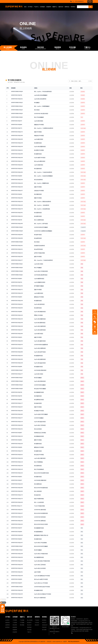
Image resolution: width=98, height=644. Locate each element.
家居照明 (15, 627)
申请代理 (44, 627)
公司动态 (37, 623)
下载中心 (29, 632)
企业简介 (8, 620)
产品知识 (37, 620)
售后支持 (29, 625)
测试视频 (22, 625)
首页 (25, 7)
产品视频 (22, 620)
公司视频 (22, 623)
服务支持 (61, 7)
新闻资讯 (37, 617)
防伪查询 (29, 623)
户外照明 (15, 620)
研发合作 (44, 623)
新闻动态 (67, 7)
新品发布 (37, 625)
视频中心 (55, 7)
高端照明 (49, 7)
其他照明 (15, 632)
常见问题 (29, 630)
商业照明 (15, 625)
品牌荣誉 (8, 625)
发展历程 (8, 623)
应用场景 (42, 7)
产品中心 (36, 7)
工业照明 (15, 623)
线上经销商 (30, 620)
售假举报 (29, 627)
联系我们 (73, 7)
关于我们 (30, 7)
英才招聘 (44, 630)
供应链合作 (45, 625)
